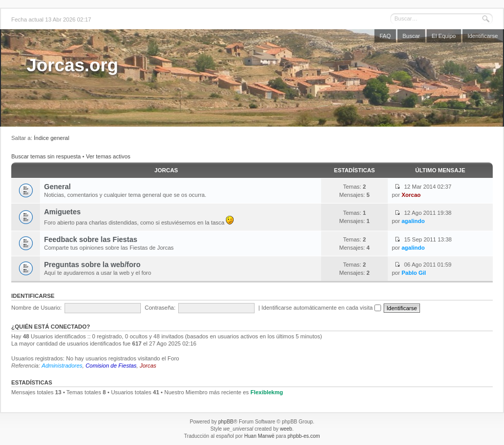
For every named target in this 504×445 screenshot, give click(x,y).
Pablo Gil (414, 273)
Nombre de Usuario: (36, 308)
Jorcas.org (72, 65)
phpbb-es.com (303, 436)
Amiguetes (62, 212)
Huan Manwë (259, 436)
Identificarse (483, 36)
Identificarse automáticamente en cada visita (321, 308)
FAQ (385, 36)
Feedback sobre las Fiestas (91, 239)
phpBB (226, 422)
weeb (286, 429)
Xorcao (411, 195)
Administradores (62, 366)
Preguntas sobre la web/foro (92, 265)
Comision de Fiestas (111, 366)
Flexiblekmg (267, 392)
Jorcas (166, 170)
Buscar (411, 36)
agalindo (413, 221)
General (57, 187)
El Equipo (444, 36)
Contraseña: (160, 308)
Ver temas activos (108, 156)
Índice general (51, 138)
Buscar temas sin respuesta (46, 156)
